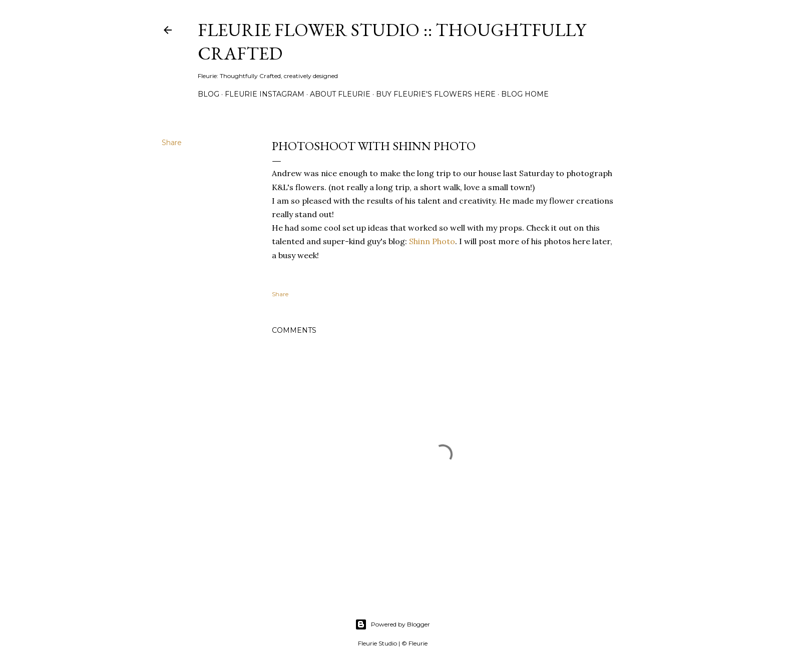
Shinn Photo (432, 241)
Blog (209, 94)
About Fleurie (340, 94)
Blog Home (525, 94)
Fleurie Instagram (265, 94)
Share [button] (172, 143)
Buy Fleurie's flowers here (436, 94)
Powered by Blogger (392, 624)
